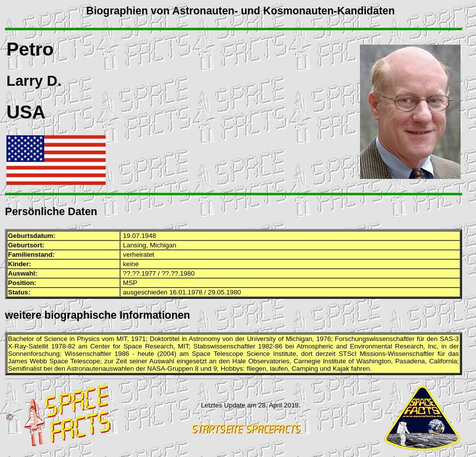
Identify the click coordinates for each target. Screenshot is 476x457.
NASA (156, 369)
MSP (130, 283)
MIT (122, 339)
